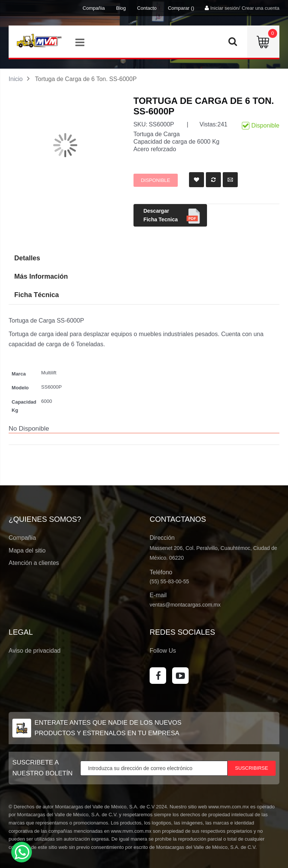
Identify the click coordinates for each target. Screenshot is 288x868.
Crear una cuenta (261, 8)
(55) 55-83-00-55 (169, 581)
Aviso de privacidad (34, 651)
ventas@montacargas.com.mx (185, 605)
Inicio (16, 79)
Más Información (41, 276)
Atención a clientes (34, 563)
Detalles (27, 258)
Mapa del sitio (27, 550)
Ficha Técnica (37, 295)
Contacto (147, 8)
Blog (121, 8)
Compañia (94, 8)
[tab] (144, 295)
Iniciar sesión (225, 8)
